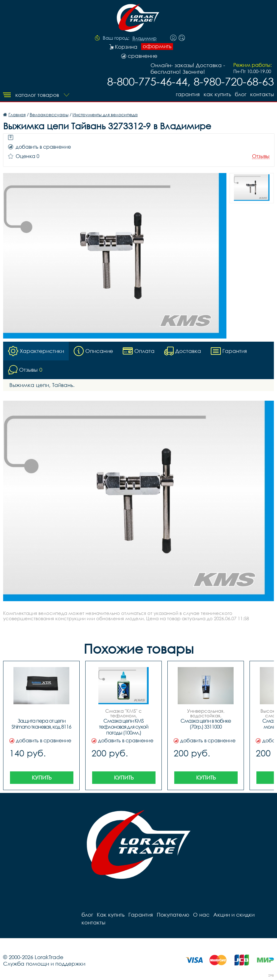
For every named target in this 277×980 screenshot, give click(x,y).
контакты (262, 94)
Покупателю (173, 915)
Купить (42, 777)
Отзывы (261, 156)
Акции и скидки (234, 915)
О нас (201, 915)
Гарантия (188, 94)
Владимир (144, 38)
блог (241, 94)
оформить (157, 46)
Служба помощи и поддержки (44, 964)
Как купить (217, 94)
